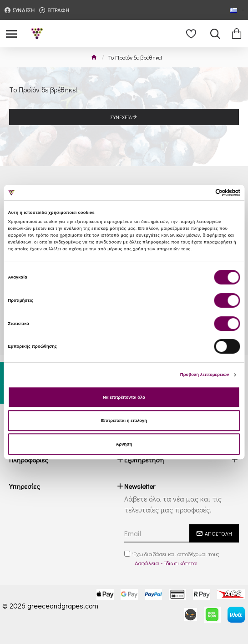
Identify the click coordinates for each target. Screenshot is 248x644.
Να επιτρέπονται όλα (124, 397)
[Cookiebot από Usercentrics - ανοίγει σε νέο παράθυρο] (200, 193)
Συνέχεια (121, 117)
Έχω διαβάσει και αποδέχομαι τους (172, 558)
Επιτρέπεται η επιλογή (124, 421)
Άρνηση (124, 444)
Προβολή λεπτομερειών (205, 375)
